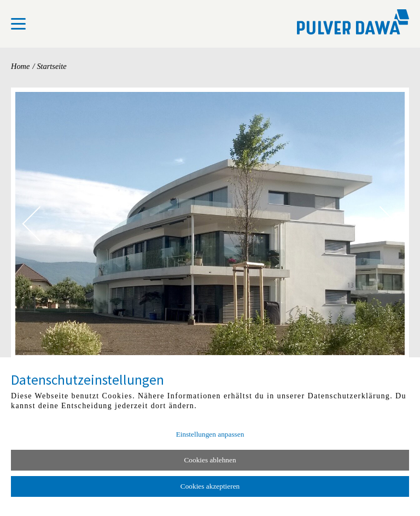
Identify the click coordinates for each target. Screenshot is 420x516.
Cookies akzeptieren (210, 486)
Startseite (51, 66)
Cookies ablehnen (210, 460)
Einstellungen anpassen (210, 434)
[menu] (18, 24)
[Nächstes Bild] (380, 224)
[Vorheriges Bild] (40, 224)
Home (20, 66)
